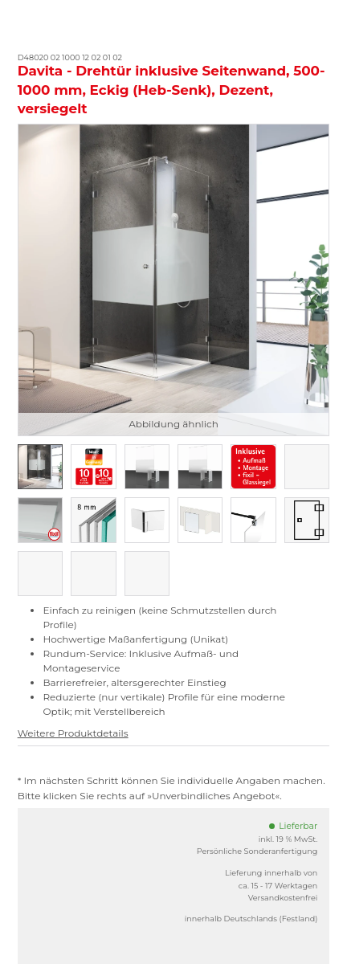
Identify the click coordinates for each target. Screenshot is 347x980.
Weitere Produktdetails (73, 733)
